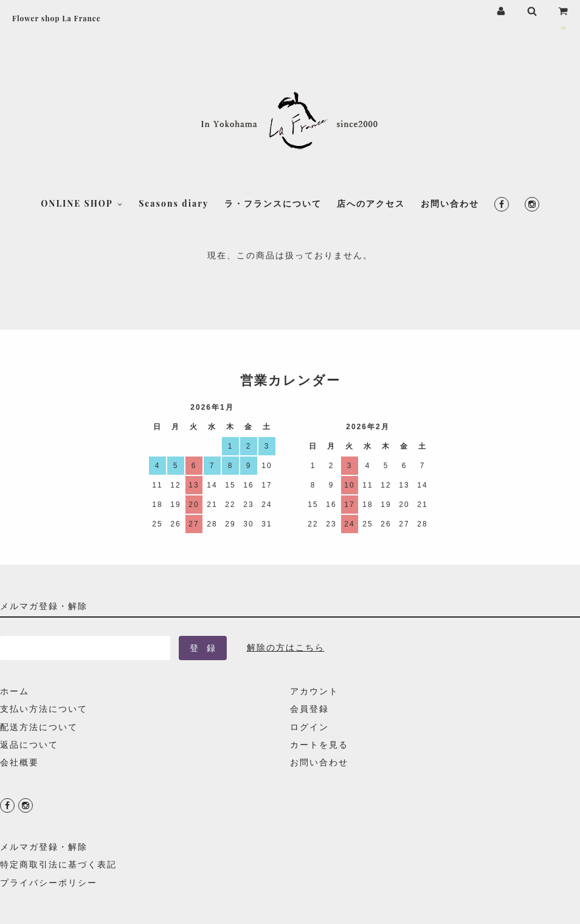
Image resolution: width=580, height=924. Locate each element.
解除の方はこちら (286, 647)
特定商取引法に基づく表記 (58, 864)
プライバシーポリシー (49, 882)
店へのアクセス (371, 181)
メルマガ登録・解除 (44, 846)
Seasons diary (174, 181)
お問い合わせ (450, 181)
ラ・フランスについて (273, 181)
